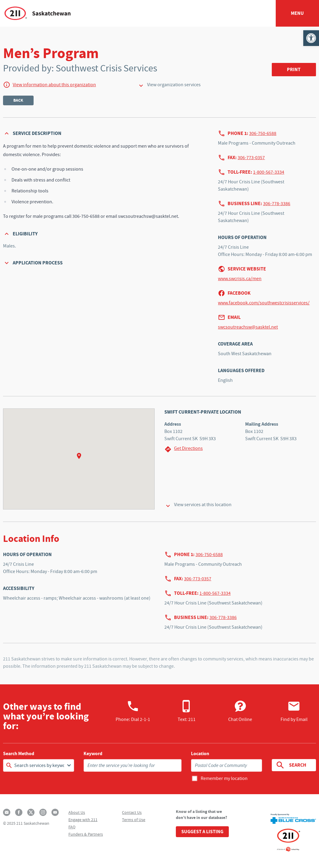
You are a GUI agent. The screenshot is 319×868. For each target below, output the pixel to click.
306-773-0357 (251, 158)
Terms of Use (134, 820)
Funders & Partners (86, 834)
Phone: (133, 711)
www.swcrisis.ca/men (240, 279)
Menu (297, 13)
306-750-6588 (263, 133)
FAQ (72, 827)
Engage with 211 (83, 820)
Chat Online (240, 711)
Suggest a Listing (202, 832)
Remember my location (224, 778)
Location (200, 754)
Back (18, 100)
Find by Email (294, 711)
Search (291, 765)
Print (294, 69)
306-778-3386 (277, 204)
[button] (311, 38)
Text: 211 (187, 711)
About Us (77, 812)
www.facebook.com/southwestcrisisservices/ (264, 303)
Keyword (93, 754)
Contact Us (132, 812)
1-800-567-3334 (269, 172)
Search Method (19, 754)
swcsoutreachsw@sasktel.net (248, 327)
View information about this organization (54, 85)
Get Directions (184, 449)
